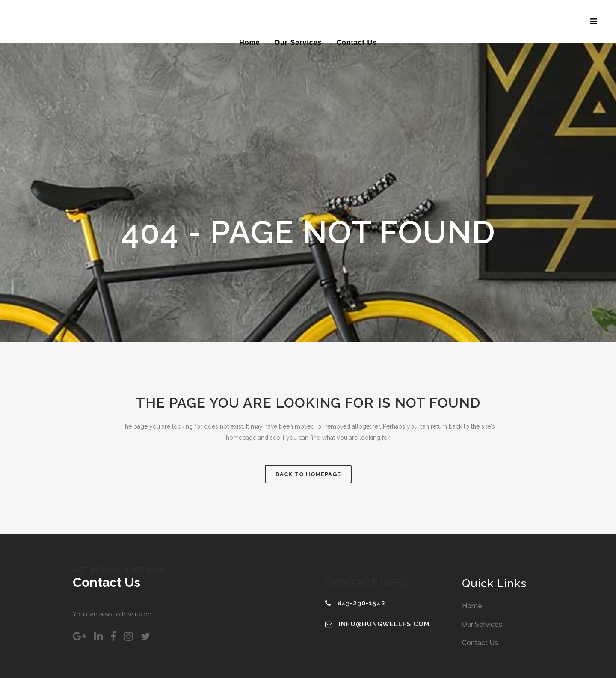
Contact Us (480, 643)
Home (472, 606)
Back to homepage (308, 474)
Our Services (482, 624)
